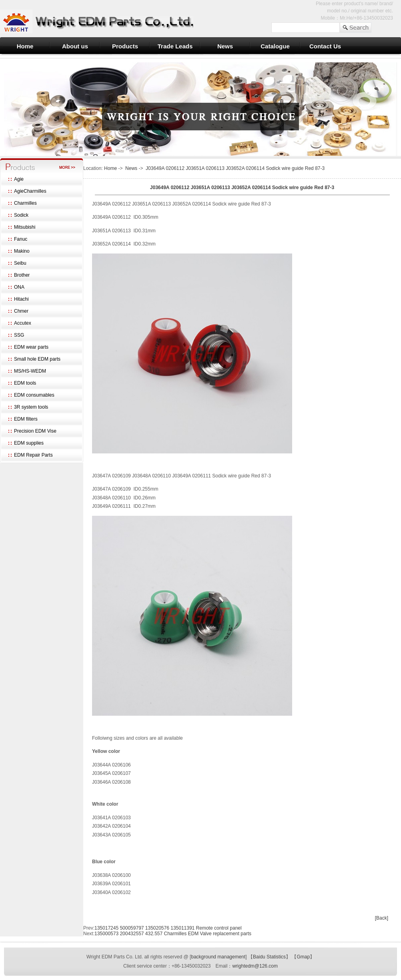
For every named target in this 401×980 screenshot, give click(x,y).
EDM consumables (34, 395)
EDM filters (26, 419)
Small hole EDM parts (37, 359)
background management (218, 957)
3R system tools (31, 407)
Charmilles (25, 203)
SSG (19, 335)
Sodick (21, 215)
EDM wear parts (31, 347)
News (225, 46)
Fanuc (21, 239)
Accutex (23, 323)
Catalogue (275, 46)
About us (75, 46)
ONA (19, 287)
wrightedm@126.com (255, 966)
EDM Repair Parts (33, 455)
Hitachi (21, 299)
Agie (19, 179)
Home (25, 46)
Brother (22, 275)
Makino (22, 251)
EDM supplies (29, 443)
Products (125, 46)
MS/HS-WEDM (30, 371)
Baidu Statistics (269, 957)
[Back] (382, 918)
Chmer (21, 311)
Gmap (303, 957)
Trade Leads (175, 46)
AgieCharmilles (30, 191)
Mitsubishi (25, 227)
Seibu (20, 263)
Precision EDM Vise (35, 431)
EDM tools (25, 383)
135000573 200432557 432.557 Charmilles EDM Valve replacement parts (173, 934)
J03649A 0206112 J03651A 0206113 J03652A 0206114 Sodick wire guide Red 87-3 (235, 168)
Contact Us (325, 46)
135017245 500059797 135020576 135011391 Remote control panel (168, 928)
